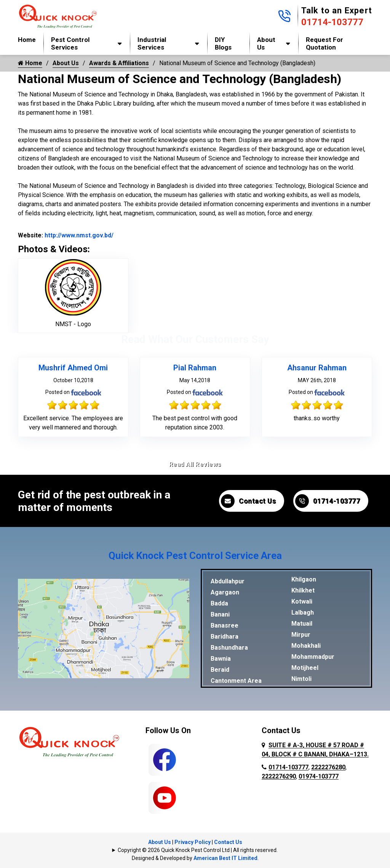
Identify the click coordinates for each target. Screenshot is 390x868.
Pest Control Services (70, 43)
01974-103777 (319, 776)
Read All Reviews (195, 464)
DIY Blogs (223, 43)
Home (27, 40)
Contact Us (248, 501)
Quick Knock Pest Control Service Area (195, 556)
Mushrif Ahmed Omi (73, 368)
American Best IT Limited (225, 858)
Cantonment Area (236, 681)
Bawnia (221, 659)
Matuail (302, 624)
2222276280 (328, 767)
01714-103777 (332, 22)
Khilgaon (304, 579)
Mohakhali (306, 646)
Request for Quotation (324, 43)
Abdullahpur (228, 581)
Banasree (225, 625)
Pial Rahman (195, 368)
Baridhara (225, 637)
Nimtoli (301, 679)
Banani (220, 614)
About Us (266, 43)
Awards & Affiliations (119, 63)
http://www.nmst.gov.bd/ (78, 235)
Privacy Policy (193, 842)
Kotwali (302, 601)
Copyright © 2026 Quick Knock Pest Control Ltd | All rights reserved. (198, 850)
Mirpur (301, 635)
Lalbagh (303, 613)
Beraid (220, 670)
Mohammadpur (313, 657)
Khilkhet (303, 590)
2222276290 (279, 776)
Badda (219, 603)
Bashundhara (229, 648)
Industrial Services (152, 43)
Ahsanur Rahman (317, 368)
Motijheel (305, 668)
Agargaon (225, 592)
